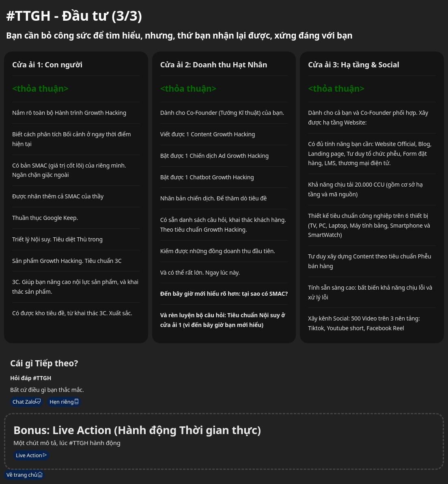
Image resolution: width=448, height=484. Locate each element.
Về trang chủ (24, 475)
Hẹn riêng (64, 402)
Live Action (31, 455)
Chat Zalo (27, 402)
